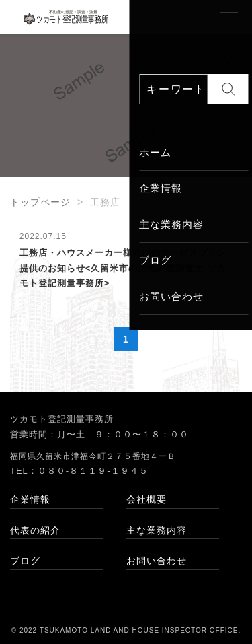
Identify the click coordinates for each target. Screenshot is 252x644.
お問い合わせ (157, 561)
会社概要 (146, 499)
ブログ (25, 561)
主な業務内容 (157, 530)
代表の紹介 (35, 530)
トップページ (40, 202)
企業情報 (30, 499)
